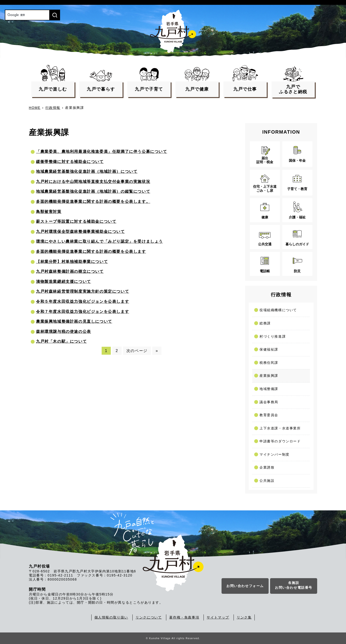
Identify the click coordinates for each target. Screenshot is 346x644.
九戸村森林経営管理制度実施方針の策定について (83, 291)
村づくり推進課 (273, 336)
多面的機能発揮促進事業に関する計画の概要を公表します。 (93, 201)
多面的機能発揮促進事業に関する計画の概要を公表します (91, 251)
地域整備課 (269, 389)
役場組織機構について (278, 310)
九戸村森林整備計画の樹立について (70, 271)
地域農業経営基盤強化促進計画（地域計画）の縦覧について (93, 191)
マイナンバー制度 (275, 454)
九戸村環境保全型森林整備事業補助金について (80, 232)
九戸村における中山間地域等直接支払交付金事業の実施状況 (93, 182)
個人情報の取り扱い (111, 617)
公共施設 (267, 481)
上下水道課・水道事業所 (280, 428)
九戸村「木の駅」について (61, 341)
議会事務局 (269, 402)
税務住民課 (269, 363)
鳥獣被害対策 (49, 212)
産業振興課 (269, 376)
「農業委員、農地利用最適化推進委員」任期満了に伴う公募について (102, 152)
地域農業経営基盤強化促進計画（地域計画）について (87, 171)
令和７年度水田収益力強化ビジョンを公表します (83, 312)
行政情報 (53, 108)
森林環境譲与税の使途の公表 (64, 331)
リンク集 (244, 617)
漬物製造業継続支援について (64, 282)
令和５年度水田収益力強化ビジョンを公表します (83, 301)
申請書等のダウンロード (280, 441)
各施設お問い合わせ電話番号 (294, 585)
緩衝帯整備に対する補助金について (70, 162)
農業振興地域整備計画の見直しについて (74, 321)
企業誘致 (267, 467)
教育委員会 (269, 415)
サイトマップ (218, 617)
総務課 (265, 323)
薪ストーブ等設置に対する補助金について (76, 221)
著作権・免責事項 (184, 617)
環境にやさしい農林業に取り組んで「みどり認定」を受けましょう (99, 241)
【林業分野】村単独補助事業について (72, 262)
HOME (35, 108)
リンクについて (149, 617)
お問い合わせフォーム (245, 586)
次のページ (137, 351)
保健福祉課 (269, 349)
